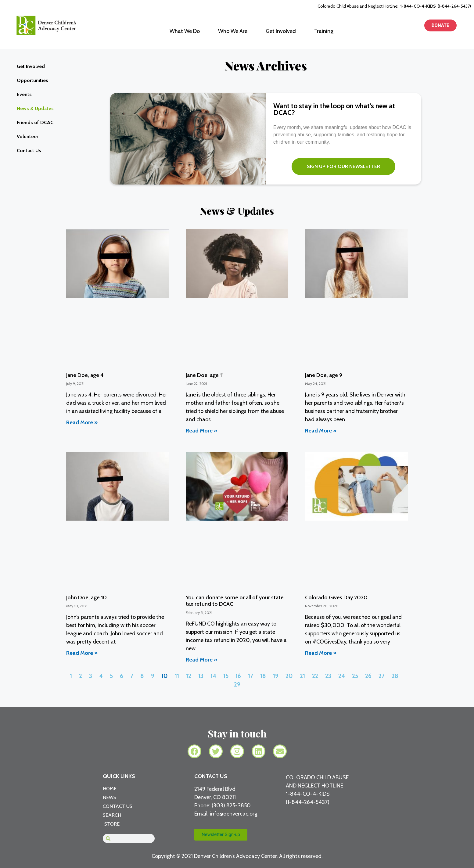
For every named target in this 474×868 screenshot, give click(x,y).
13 (201, 676)
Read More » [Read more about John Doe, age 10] (82, 653)
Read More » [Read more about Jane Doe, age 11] (201, 431)
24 (342, 676)
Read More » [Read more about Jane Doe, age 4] (82, 422)
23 (328, 676)
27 (382, 676)
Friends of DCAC (35, 122)
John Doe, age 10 (86, 597)
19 (276, 676)
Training (324, 31)
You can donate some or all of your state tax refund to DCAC (235, 601)
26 (368, 676)
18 (263, 676)
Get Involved (281, 31)
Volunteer (27, 136)
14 (213, 676)
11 (177, 676)
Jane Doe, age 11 (205, 375)
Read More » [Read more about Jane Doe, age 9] (321, 431)
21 (302, 676)
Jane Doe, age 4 (85, 375)
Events (24, 94)
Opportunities (32, 80)
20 (289, 676)
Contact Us (29, 151)
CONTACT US (211, 776)
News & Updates (35, 108)
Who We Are (233, 31)
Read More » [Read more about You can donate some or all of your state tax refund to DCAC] (201, 660)
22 (315, 676)
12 (189, 676)
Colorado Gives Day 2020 (336, 597)
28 (395, 676)
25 (355, 676)
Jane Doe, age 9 (324, 375)
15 (226, 676)
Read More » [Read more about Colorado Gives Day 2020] (321, 653)
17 (251, 676)
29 (237, 684)
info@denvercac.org (234, 814)
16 (238, 676)
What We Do (185, 31)
